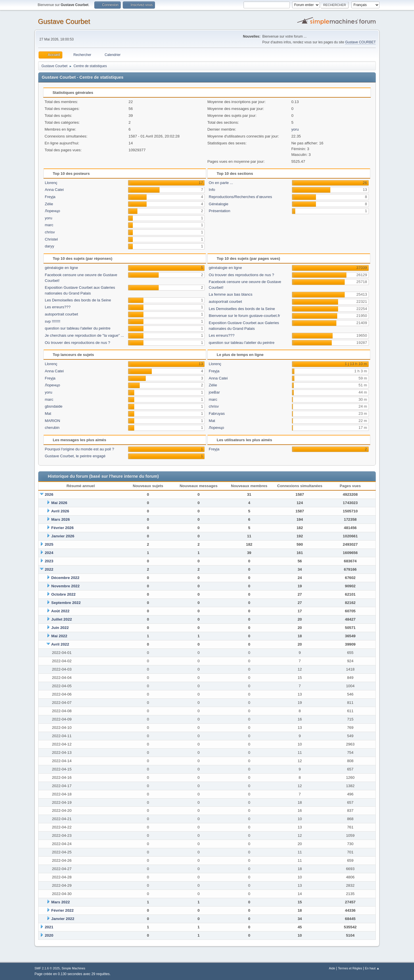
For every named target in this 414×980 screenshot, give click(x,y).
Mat (48, 414)
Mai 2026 (59, 503)
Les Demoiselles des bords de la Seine (78, 300)
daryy (50, 246)
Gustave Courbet (64, 21)
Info (212, 190)
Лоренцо (52, 211)
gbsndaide (54, 406)
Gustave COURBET (360, 42)
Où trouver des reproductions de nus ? (77, 343)
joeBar (214, 392)
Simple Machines (73, 968)
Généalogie (218, 204)
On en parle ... (221, 183)
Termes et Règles (350, 968)
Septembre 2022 (66, 603)
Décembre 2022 (65, 578)
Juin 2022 (60, 628)
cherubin (52, 428)
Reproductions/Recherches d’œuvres (240, 197)
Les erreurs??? (58, 307)
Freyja (50, 197)
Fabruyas (217, 414)
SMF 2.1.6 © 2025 (47, 968)
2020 (49, 935)
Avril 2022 (60, 644)
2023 (49, 561)
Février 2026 (62, 528)
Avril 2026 (60, 511)
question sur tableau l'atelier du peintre (78, 328)
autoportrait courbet (62, 314)
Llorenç (51, 183)
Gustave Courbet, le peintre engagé (75, 456)
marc (49, 225)
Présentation (220, 211)
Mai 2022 (59, 636)
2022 (49, 569)
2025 (49, 544)
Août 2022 (60, 611)
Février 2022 (62, 910)
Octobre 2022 (63, 594)
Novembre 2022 (65, 586)
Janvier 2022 (63, 919)
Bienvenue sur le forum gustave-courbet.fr (244, 316)
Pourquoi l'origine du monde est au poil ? (79, 449)
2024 (49, 553)
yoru (295, 129)
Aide (332, 968)
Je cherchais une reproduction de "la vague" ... (84, 335)
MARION (52, 421)
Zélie (49, 204)
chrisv (50, 232)
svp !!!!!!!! (53, 321)
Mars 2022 (60, 902)
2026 (49, 494)
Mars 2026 (60, 519)
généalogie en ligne (62, 268)
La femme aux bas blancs (231, 294)
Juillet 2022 (62, 619)
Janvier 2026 (63, 536)
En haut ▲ (372, 968)
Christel (51, 239)
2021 (49, 927)
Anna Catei (54, 190)
